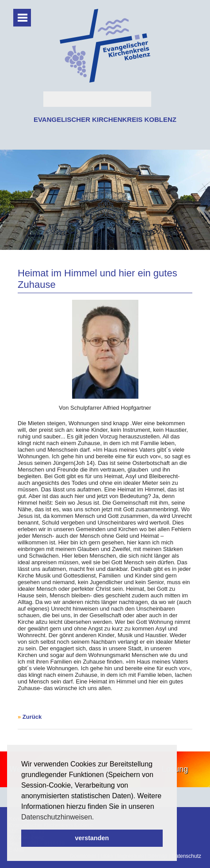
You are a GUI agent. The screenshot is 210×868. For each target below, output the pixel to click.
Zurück (32, 717)
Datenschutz (186, 856)
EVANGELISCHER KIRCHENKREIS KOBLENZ (105, 119)
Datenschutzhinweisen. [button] (58, 817)
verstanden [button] (92, 838)
